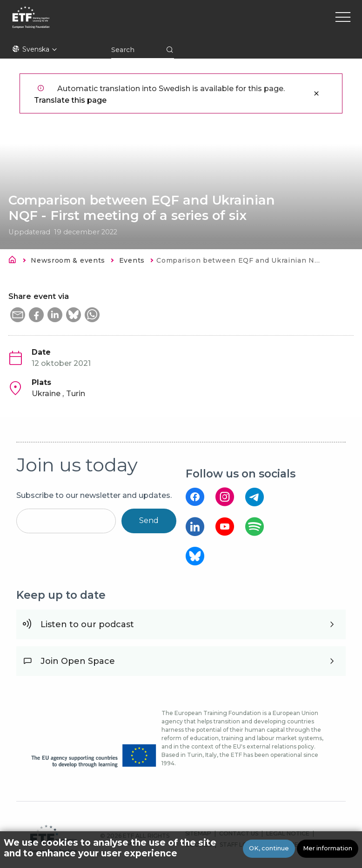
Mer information (328, 848)
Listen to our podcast (87, 624)
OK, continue (269, 848)
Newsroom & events (68, 260)
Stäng (316, 93)
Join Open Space (78, 661)
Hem (15, 261)
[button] (18, 315)
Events (132, 260)
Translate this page (70, 100)
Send (149, 520)
